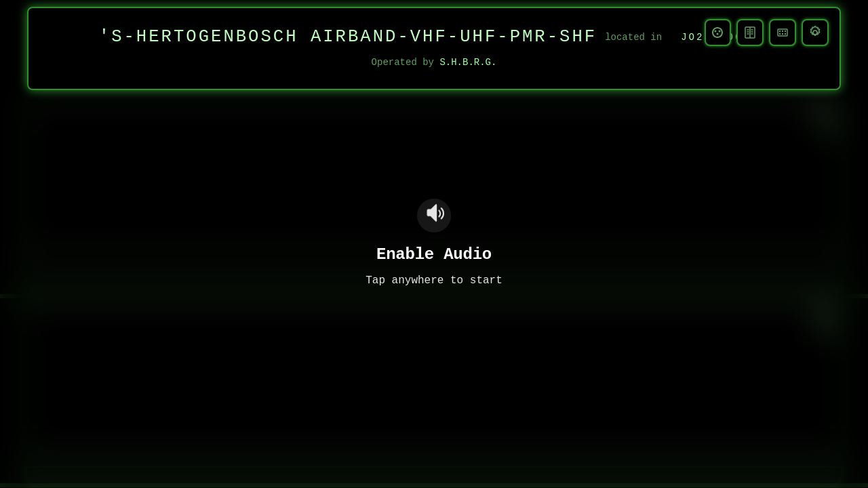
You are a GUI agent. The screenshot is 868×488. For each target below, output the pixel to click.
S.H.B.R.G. (468, 63)
